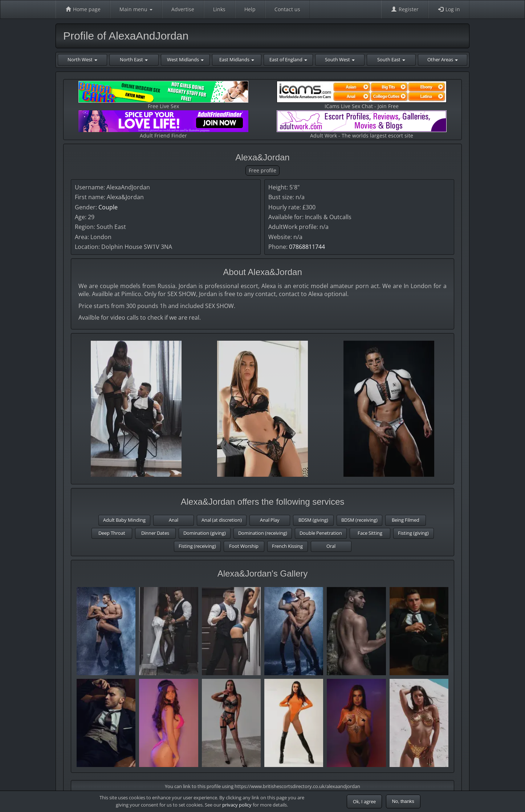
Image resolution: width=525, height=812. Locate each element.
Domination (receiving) (263, 533)
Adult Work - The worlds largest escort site (362, 125)
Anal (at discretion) (222, 520)
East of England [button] (288, 60)
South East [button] (391, 60)
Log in (449, 9)
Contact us (287, 9)
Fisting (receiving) (197, 546)
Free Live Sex (163, 95)
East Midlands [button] (237, 60)
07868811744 (307, 247)
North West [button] (82, 60)
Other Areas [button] (443, 60)
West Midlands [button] (185, 60)
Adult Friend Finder (163, 125)
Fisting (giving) (413, 533)
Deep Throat (112, 533)
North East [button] (134, 60)
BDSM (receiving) (359, 520)
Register (405, 9)
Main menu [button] (136, 9)
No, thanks (403, 801)
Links (219, 9)
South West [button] (340, 60)
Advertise (183, 9)
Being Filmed (406, 520)
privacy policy (237, 805)
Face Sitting (370, 533)
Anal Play (270, 520)
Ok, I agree (364, 801)
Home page (83, 9)
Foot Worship (244, 546)
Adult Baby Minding (124, 520)
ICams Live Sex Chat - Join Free (362, 95)
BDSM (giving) (313, 520)
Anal (174, 520)
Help (250, 9)
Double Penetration (321, 533)
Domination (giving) (205, 533)
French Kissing (287, 546)
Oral (331, 546)
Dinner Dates (155, 533)
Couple (108, 207)
